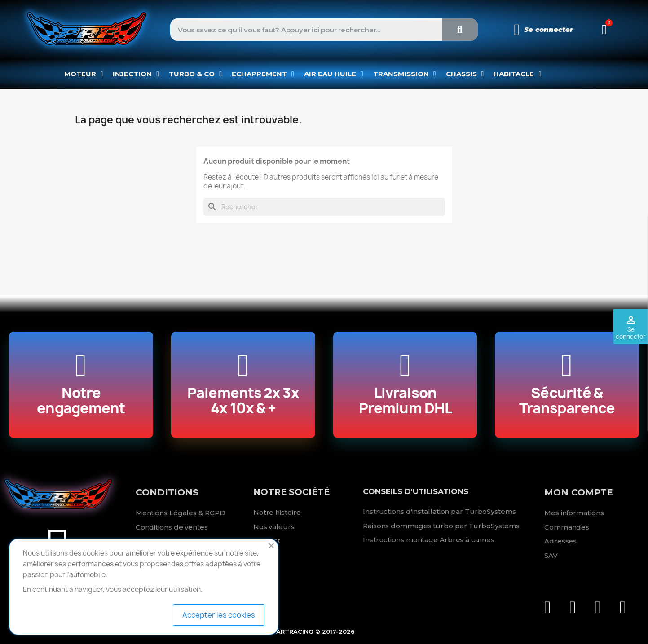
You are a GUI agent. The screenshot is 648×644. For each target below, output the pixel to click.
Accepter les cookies (219, 615)
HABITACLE (517, 74)
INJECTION (136, 74)
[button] (604, 30)
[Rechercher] (324, 207)
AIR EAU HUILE (334, 74)
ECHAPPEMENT (263, 74)
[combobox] (299, 30)
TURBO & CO (195, 74)
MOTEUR (84, 74)
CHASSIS (465, 74)
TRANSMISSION (405, 74)
